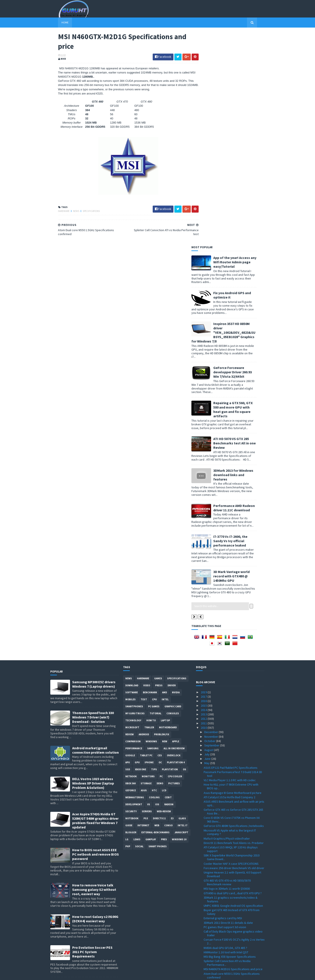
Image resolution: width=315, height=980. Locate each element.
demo (160, 571)
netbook (131, 564)
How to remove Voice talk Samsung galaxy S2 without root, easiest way (94, 677)
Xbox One (141, 557)
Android (144, 522)
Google (130, 543)
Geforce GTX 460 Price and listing (225, 818)
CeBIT (168, 585)
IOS (157, 592)
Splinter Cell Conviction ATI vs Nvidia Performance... (227, 750)
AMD (164, 480)
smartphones (134, 494)
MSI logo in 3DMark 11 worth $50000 (227, 676)
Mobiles (130, 487)
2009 (204, 952)
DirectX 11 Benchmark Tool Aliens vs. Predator (234, 630)
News (69, 212)
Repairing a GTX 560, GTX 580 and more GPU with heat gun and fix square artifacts (241, 197)
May (207, 550)
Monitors (148, 564)
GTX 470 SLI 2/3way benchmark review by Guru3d (230, 787)
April (208, 934)
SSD (128, 557)
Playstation (170, 557)
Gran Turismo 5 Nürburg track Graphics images (234, 801)
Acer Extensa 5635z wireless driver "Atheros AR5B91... (233, 903)
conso (168, 613)
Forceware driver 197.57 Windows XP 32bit (231, 917)
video (147, 473)
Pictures (174, 571)
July (207, 542)
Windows (151, 529)
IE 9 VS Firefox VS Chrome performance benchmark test (229, 882)
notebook (132, 606)
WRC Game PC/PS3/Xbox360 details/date (230, 922)
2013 (204, 501)
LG (127, 627)
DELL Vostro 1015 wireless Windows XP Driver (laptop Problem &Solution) (93, 570)
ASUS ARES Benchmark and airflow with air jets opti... (234, 591)
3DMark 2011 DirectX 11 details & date (228, 710)
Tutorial (156, 501)
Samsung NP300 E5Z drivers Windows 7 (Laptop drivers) (94, 471)
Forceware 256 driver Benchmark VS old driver (234, 655)
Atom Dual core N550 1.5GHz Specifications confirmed (232, 763)
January (210, 948)
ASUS (144, 578)
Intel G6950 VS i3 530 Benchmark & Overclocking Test (226, 853)
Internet (143, 613)
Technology (133, 508)
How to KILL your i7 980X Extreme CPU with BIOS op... (231, 574)
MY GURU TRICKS (135, 501)
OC (160, 550)
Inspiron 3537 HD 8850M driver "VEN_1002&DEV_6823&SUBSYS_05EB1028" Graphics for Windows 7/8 (231, 120)
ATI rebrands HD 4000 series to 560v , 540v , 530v (232, 862)
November (212, 524)
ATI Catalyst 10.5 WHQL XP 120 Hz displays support (231, 636)
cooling (154, 585)
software (132, 480)
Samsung (153, 536)
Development (134, 592)
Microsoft (132, 515)
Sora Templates (74, 974)
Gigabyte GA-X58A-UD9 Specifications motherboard (228, 812)
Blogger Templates (98, 974)
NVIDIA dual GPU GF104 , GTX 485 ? (225, 735)
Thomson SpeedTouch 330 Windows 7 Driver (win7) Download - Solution (93, 504)
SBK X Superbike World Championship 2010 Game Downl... (232, 645)
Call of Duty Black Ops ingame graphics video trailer (233, 721)
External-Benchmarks (155, 620)
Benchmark (150, 480)
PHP (128, 634)
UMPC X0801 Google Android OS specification (233, 693)
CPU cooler (175, 564)
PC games (154, 494)
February (211, 943)
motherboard (168, 515)
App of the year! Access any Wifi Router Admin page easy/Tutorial (242, 49)
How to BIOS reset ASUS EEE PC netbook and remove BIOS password (95, 641)
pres (164, 627)
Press (159, 473)
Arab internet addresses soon (223, 868)
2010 (204, 515)
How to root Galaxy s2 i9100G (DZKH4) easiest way (95, 706)
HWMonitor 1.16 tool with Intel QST (226, 739)
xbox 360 (130, 571)
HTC (154, 578)
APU (128, 550)
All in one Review (174, 536)
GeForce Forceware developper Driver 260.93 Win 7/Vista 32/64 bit (240, 159)
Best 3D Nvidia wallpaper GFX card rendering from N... (233, 833)
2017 (204, 484)
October (210, 528)
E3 (172, 606)
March (209, 939)
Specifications (84, 212)
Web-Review (164, 599)
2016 (204, 488)
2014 (204, 497)
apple (176, 529)
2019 (204, 479)
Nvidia (176, 480)
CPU (154, 487)
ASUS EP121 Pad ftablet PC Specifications (231, 555)
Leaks (137, 627)
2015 (204, 493)
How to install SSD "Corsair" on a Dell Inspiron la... (233, 779)
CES (160, 543)
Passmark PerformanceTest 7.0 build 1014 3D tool (233, 561)
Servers (147, 599)
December (212, 519)
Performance (134, 536)
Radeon (169, 592)
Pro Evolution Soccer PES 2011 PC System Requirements (92, 739)
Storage (146, 571)
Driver (172, 473)
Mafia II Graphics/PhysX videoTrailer (227, 626)
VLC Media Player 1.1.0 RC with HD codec (230, 567)
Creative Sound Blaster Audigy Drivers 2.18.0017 (229, 911)
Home (57, 22)
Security (131, 599)
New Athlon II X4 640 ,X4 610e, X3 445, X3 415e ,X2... (233, 841)
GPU (137, 550)
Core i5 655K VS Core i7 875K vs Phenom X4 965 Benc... (232, 607)
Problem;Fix (162, 522)
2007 (204, 961)
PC (161, 564)
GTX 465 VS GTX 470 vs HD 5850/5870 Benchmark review (227, 670)
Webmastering (135, 585)
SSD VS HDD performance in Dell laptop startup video (234, 771)
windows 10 (179, 627)
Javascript (181, 620)
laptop (165, 508)
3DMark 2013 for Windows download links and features (241, 262)
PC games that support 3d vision (225, 714)
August (209, 537)
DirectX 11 (159, 606)
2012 (204, 506)
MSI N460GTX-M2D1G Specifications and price (233, 756)
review (129, 522)
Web (157, 613)
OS (185, 557)
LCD (164, 578)
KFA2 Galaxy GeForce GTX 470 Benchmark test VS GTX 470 (234, 825)
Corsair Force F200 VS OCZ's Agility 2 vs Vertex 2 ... (234, 729)
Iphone (149, 550)
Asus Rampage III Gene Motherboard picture (233, 580)
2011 (204, 510)
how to (151, 508)
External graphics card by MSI (223, 706)
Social (139, 634)
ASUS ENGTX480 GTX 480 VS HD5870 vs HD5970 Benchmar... (234, 928)
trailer (149, 515)
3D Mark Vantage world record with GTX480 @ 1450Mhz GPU (239, 363)
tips (154, 557)
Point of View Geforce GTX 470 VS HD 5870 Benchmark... (231, 795)
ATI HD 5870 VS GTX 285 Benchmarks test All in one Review (242, 230)
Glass (182, 606)
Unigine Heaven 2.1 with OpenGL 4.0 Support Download (232, 661)
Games (158, 466)
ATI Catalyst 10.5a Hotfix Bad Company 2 (229, 584)
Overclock (174, 543)
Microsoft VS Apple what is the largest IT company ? (230, 619)
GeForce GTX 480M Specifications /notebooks (234, 613)
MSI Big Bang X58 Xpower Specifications (230, 744)
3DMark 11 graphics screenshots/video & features (231, 687)
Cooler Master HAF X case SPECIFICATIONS (231, 651)
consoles (173, 501)
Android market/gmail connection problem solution (95, 537)
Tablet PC (146, 543)
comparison (133, 529)
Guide (129, 613)
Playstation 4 (176, 550)
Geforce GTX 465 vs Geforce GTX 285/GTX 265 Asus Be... (233, 599)
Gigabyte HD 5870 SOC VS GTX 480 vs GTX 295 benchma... (233, 874)
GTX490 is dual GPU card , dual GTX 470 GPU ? (233, 680)
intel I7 (182, 613)
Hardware (56, 212)
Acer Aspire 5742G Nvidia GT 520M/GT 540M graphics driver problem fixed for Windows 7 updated (95, 608)
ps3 (146, 606)
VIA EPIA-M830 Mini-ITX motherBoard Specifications (227, 890)
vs (149, 592)
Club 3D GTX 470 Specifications (224, 847)
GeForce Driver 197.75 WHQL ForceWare (230, 806)
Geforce (131, 578)
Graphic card (173, 494)
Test (144, 487)
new (165, 529)
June (208, 546)
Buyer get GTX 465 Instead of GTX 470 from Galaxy (232, 699)
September (212, 533)
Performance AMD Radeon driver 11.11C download (242, 295)
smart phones (158, 634)
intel (165, 487)
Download (132, 473)
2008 (204, 956)
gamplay (151, 627)
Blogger (131, 620)
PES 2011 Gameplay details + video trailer (231, 897)
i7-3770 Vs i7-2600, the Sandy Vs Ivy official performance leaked (238, 328)
